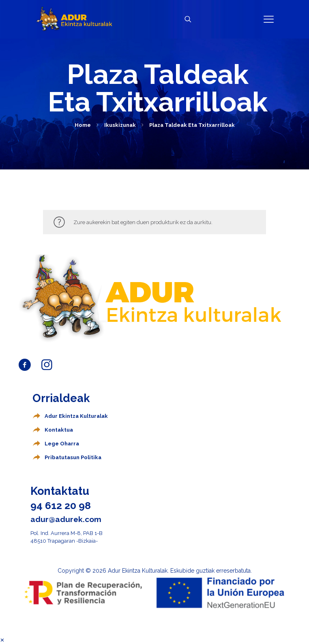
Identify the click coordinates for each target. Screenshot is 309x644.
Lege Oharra (62, 444)
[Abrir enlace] (269, 19)
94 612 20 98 (61, 505)
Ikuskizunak (120, 125)
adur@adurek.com (66, 519)
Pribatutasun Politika (73, 457)
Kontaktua (59, 430)
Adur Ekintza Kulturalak (76, 416)
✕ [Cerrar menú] (2, 640)
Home (83, 125)
